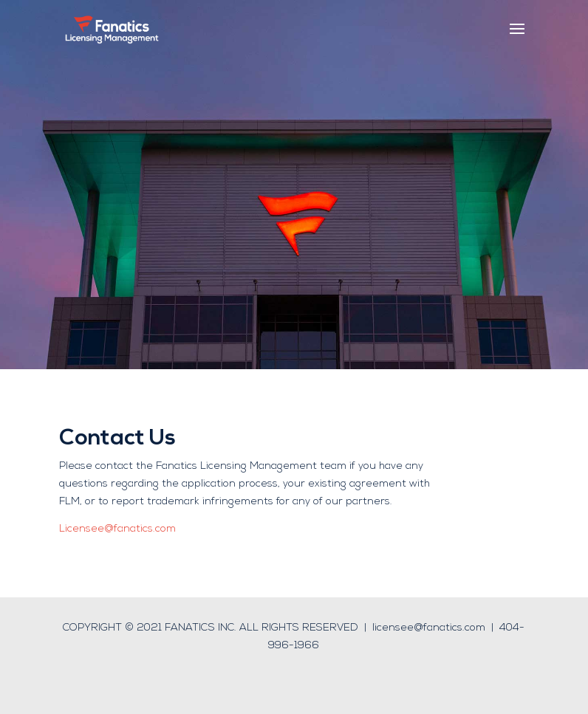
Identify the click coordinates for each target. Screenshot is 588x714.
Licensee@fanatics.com (117, 529)
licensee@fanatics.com (429, 628)
